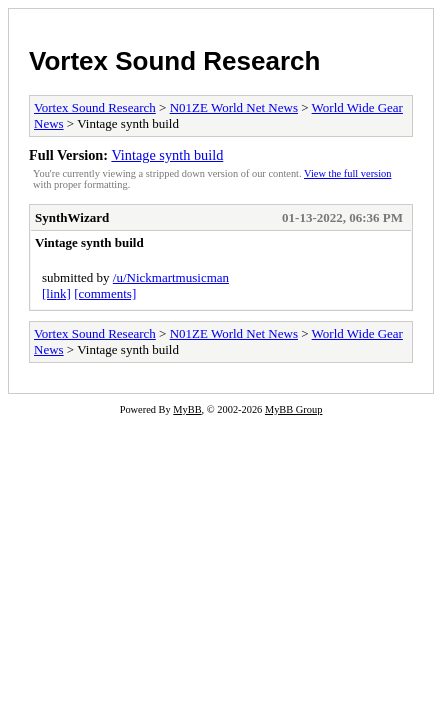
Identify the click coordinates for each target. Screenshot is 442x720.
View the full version (347, 173)
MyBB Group (293, 409)
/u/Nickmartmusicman (171, 277)
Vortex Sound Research (174, 61)
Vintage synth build (167, 155)
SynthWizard (72, 217)
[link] (56, 293)
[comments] (105, 293)
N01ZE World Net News (234, 107)
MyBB (187, 409)
